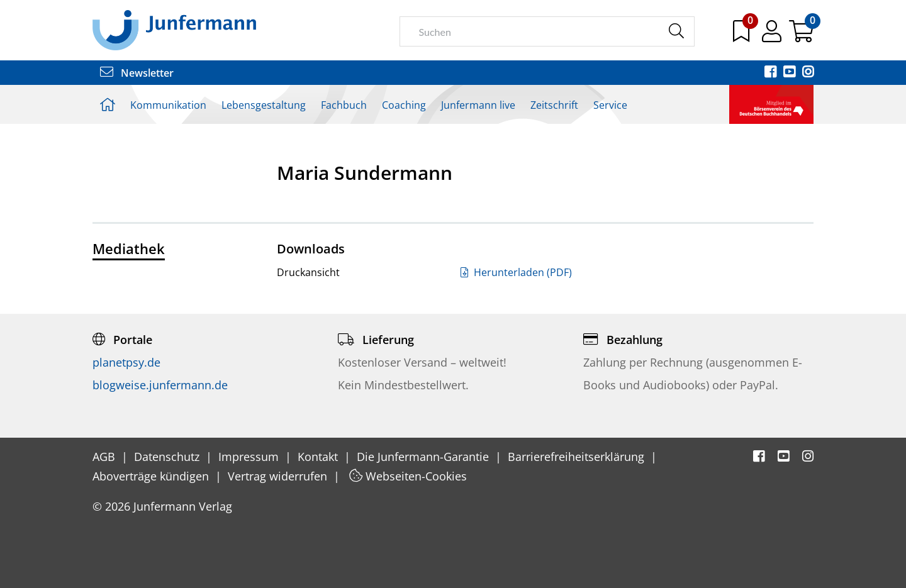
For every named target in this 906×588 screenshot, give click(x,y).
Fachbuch (344, 105)
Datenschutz (168, 457)
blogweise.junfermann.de (160, 385)
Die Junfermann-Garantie (424, 457)
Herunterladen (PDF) (516, 272)
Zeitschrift (554, 105)
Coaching (404, 105)
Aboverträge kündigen (152, 476)
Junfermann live (478, 105)
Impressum (250, 457)
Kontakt (319, 457)
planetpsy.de (126, 362)
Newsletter (137, 73)
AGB (105, 457)
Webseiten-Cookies (408, 476)
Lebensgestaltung (264, 105)
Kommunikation (168, 105)
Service (610, 105)
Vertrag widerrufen (279, 476)
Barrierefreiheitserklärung (578, 457)
